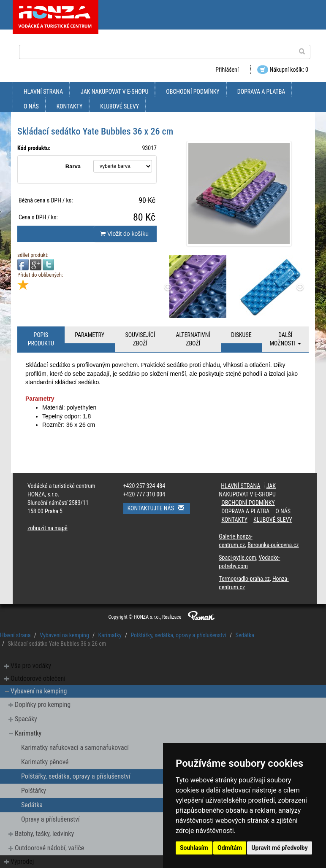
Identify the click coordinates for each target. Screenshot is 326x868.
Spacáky (26, 719)
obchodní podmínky (193, 92)
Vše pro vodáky (31, 666)
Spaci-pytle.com (237, 558)
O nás (31, 106)
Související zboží (140, 339)
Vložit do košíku (124, 234)
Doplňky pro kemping (43, 705)
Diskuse (241, 335)
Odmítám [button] (230, 848)
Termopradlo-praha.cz (244, 579)
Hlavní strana (43, 92)
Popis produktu (41, 339)
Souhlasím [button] (194, 848)
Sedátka (245, 635)
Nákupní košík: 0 (283, 70)
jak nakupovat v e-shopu (114, 92)
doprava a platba (261, 92)
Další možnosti (285, 339)
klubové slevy (120, 106)
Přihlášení (227, 70)
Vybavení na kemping (64, 635)
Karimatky (110, 635)
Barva (73, 166)
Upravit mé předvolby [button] (279, 848)
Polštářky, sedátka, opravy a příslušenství (178, 635)
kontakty (70, 106)
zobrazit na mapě (48, 528)
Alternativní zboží (193, 339)
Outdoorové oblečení (38, 678)
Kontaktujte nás (159, 508)
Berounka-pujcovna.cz (273, 545)
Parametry (90, 335)
